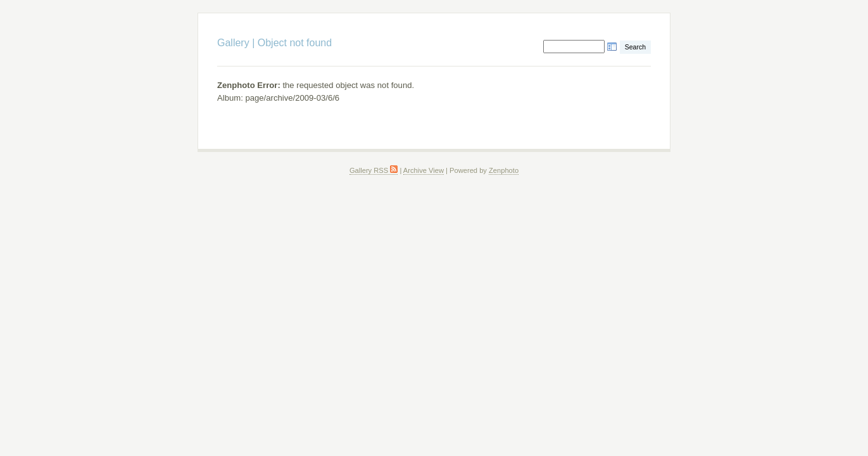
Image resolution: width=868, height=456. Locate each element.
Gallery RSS (374, 170)
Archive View (424, 170)
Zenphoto (504, 170)
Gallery (233, 43)
